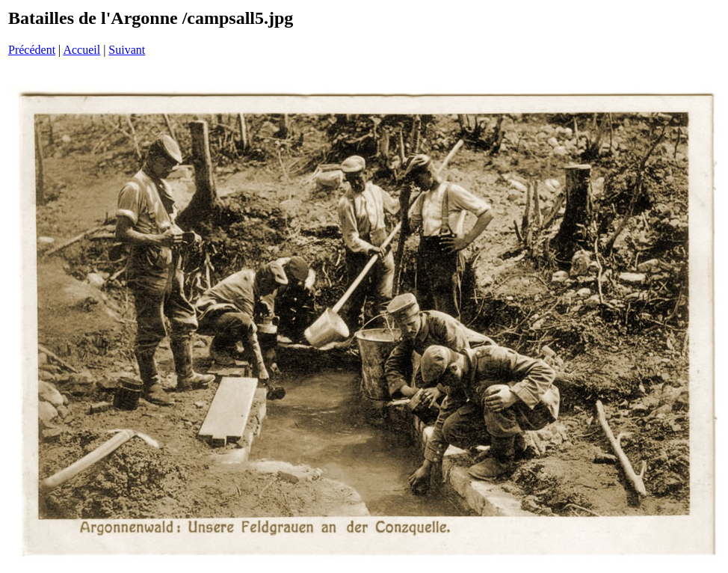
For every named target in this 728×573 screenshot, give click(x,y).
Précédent (32, 50)
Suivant (127, 50)
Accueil (81, 50)
